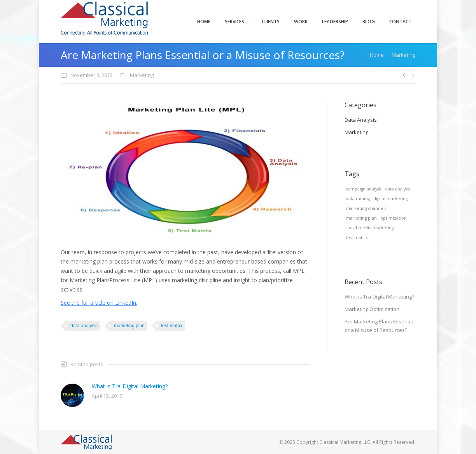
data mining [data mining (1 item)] (358, 199)
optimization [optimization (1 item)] (394, 218)
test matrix (172, 326)
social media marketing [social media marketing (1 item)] (370, 228)
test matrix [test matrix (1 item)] (357, 237)
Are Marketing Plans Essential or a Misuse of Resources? (380, 326)
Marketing (403, 55)
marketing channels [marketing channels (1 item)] (366, 208)
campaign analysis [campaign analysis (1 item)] (364, 189)
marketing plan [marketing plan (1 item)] (361, 218)
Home (377, 55)
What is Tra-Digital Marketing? (130, 386)
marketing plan (129, 326)
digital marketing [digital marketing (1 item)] (390, 199)
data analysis (84, 326)
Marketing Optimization (372, 309)
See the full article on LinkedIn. (99, 303)
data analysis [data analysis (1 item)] (397, 189)
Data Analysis (361, 120)
